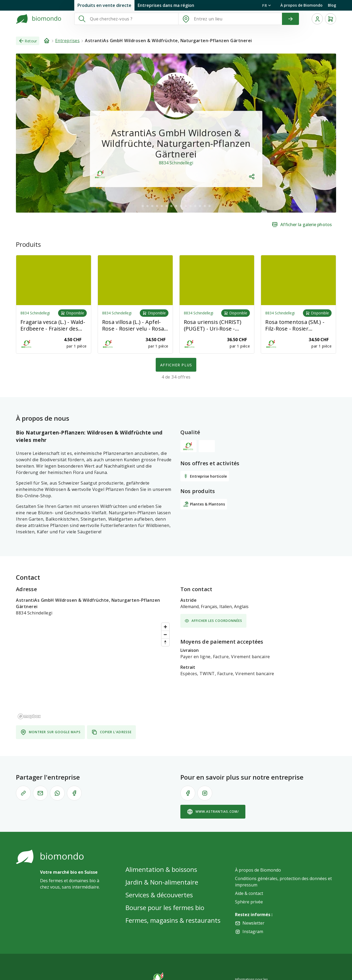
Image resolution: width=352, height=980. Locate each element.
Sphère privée (249, 902)
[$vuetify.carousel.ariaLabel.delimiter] (143, 206)
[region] (94, 671)
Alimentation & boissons (161, 869)
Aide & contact (249, 893)
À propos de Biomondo (301, 5)
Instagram (253, 931)
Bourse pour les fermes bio (165, 908)
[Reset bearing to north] (165, 642)
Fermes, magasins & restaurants (173, 920)
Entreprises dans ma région (166, 5)
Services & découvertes (159, 895)
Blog (332, 5)
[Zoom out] (165, 634)
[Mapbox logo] (29, 716)
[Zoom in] (165, 627)
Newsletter (253, 923)
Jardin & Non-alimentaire (162, 882)
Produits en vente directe (104, 5)
